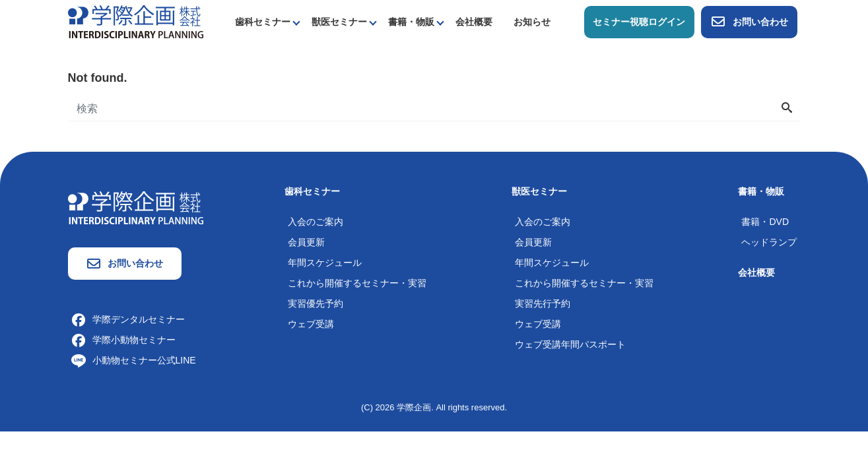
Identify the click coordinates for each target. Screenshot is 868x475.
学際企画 (414, 407)
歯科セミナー (263, 22)
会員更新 (306, 242)
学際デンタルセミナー (128, 319)
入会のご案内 (316, 222)
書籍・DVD (765, 222)
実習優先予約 (316, 303)
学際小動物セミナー (123, 340)
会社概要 (474, 22)
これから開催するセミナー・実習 (357, 283)
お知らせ (532, 22)
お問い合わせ (749, 22)
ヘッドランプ (769, 242)
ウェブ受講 (311, 324)
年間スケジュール (325, 263)
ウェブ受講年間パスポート (570, 344)
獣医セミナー (339, 22)
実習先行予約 (543, 303)
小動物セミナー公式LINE (134, 360)
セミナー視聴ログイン (639, 22)
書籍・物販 (411, 22)
